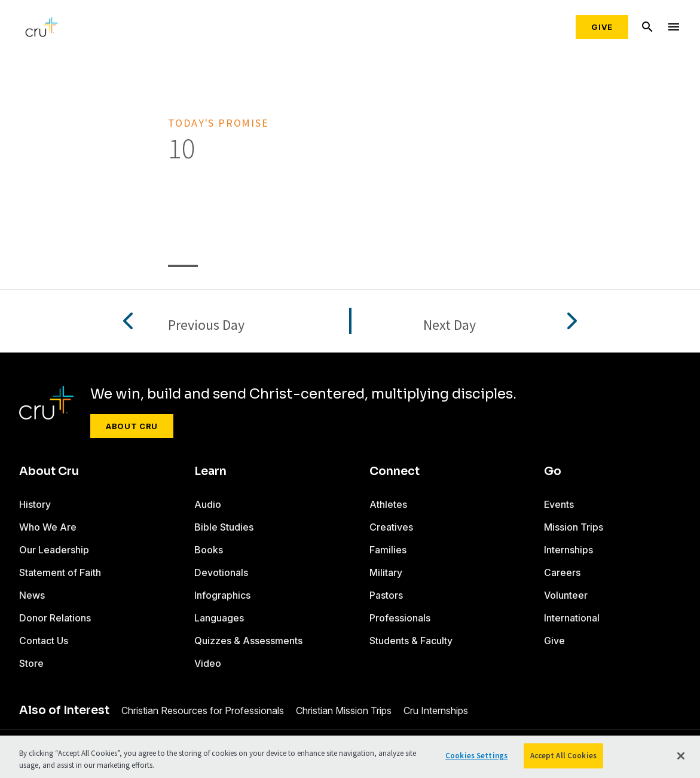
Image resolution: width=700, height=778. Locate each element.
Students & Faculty (411, 641)
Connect (395, 471)
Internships (568, 550)
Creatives (391, 527)
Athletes (388, 504)
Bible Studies (224, 527)
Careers (562, 572)
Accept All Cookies (563, 756)
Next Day (450, 325)
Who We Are (48, 527)
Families (388, 550)
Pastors (386, 595)
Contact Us (44, 641)
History (35, 504)
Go (553, 471)
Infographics (222, 595)
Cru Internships (436, 710)
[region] (350, 757)
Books (209, 550)
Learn (210, 471)
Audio (208, 504)
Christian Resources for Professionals (203, 710)
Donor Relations (55, 618)
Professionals (400, 618)
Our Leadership (54, 550)
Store (31, 663)
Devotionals (221, 572)
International (572, 618)
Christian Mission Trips (344, 710)
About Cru (132, 426)
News (32, 595)
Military (386, 572)
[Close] (681, 756)
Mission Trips (574, 527)
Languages (219, 618)
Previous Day (206, 325)
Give (602, 27)
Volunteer (566, 595)
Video (208, 663)
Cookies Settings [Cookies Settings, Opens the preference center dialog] (476, 756)
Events (559, 504)
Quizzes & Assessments (248, 641)
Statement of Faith (60, 572)
